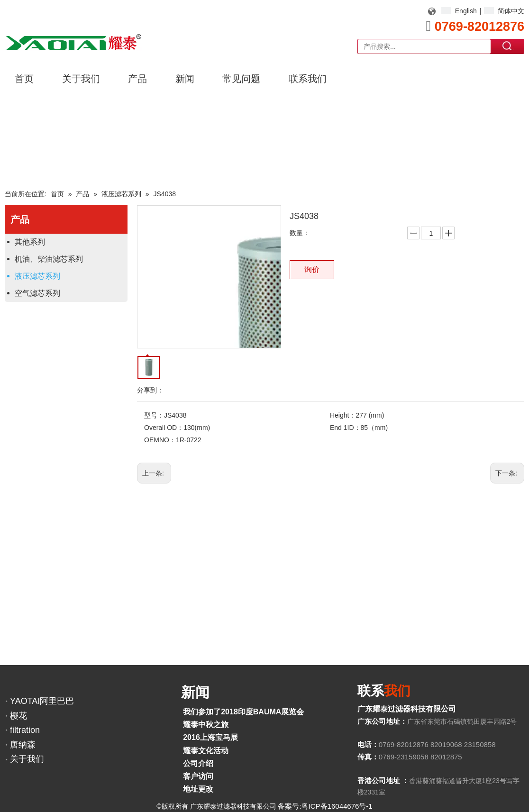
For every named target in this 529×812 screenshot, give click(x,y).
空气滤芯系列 (37, 293)
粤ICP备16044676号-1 (337, 806)
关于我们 (27, 759)
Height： (343, 415)
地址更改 (198, 789)
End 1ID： (345, 428)
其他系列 (30, 242)
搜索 (508, 46)
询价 (312, 269)
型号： (154, 415)
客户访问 (198, 776)
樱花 (18, 716)
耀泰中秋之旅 (206, 725)
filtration (25, 730)
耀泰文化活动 (206, 751)
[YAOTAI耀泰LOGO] (73, 42)
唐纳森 (23, 745)
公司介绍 (198, 763)
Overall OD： (164, 428)
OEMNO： (160, 440)
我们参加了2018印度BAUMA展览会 (243, 712)
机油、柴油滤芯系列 (49, 259)
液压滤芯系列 (37, 276)
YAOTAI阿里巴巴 (42, 701)
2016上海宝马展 (210, 737)
